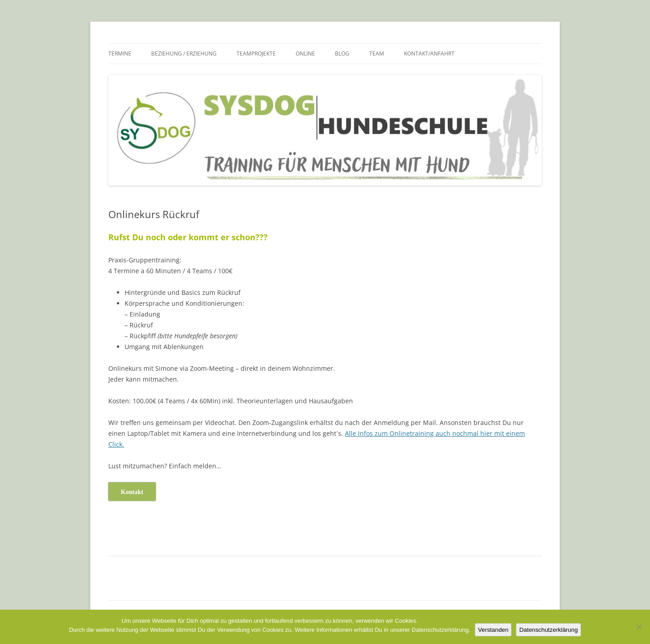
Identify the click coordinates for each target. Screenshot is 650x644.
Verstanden (493, 630)
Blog (342, 54)
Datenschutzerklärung (548, 630)
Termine (120, 54)
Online (305, 54)
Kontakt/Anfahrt (429, 54)
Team (377, 54)
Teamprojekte (256, 54)
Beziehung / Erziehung (184, 54)
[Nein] (639, 627)
